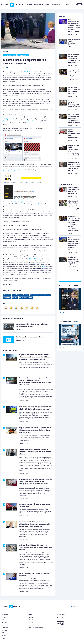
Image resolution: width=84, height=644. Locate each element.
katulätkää (42, 204)
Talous (4, 620)
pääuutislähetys (28, 72)
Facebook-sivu (30, 121)
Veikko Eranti (7, 295)
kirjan (43, 267)
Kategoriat (56, 5)
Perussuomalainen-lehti (36, 628)
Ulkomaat (5, 625)
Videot (47, 5)
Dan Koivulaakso (35, 295)
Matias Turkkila (23, 298)
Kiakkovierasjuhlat (46, 295)
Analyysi (4, 622)
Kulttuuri (5, 630)
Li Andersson (25, 295)
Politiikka (6, 68)
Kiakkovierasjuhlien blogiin (22, 202)
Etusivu (29, 5)
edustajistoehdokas (9, 119)
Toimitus (32, 622)
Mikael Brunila (16, 295)
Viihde (4, 638)
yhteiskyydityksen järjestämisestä (14, 170)
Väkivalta (15, 298)
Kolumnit (5, 636)
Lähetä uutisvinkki (34, 625)
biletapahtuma (34, 259)
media (31, 298)
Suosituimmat (39, 5)
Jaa (51, 68)
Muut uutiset (6, 628)
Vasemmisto (7, 298)
